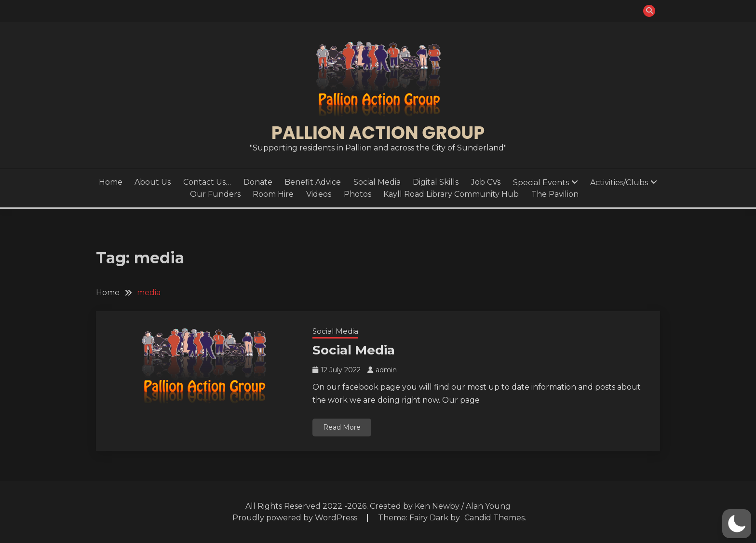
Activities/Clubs (619, 183)
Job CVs (486, 182)
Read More (342, 427)
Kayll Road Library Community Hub (451, 194)
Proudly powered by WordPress (296, 518)
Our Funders (215, 194)
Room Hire (273, 194)
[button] (737, 524)
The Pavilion (555, 194)
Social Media (377, 182)
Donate (258, 182)
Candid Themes (494, 518)
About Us (153, 182)
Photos (358, 194)
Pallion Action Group (378, 133)
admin (386, 370)
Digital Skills (436, 182)
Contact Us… (207, 182)
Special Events (541, 183)
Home (111, 182)
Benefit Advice (313, 182)
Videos (319, 194)
